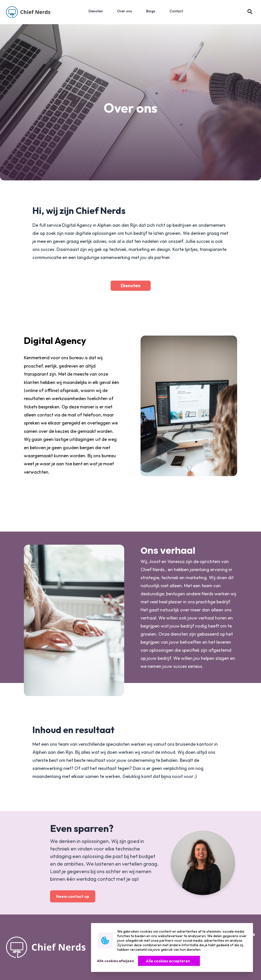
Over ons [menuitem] (124, 11)
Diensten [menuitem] (96, 11)
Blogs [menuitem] (151, 11)
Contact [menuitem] (176, 11)
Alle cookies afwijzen (116, 961)
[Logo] (28, 12)
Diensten (131, 286)
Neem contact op (73, 896)
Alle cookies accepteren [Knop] (168, 961)
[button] (250, 12)
